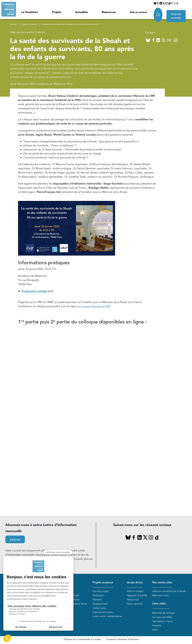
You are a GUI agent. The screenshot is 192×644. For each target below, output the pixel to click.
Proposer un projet (178, 14)
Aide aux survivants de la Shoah (169, 591)
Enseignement (100, 604)
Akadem (157, 626)
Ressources (109, 12)
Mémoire (97, 600)
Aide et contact (138, 12)
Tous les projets (101, 591)
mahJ (155, 630)
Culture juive (99, 608)
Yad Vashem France (163, 622)
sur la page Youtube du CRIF (94, 307)
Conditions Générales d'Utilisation (123, 639)
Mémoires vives (160, 596)
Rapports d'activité (137, 596)
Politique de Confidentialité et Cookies (82, 639)
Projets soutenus (29, 24)
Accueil (13, 24)
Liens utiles (159, 604)
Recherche (98, 596)
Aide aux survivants (103, 612)
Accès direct (135, 583)
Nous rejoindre (135, 604)
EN (171, 3)
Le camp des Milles (162, 617)
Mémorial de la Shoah (164, 613)
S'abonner (15, 540)
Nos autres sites (162, 583)
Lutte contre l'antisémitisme (107, 617)
